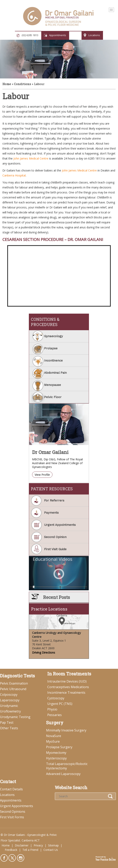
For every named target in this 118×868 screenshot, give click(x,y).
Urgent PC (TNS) (60, 704)
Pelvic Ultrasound (13, 689)
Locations (94, 35)
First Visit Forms (12, 817)
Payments (51, 513)
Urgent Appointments (60, 525)
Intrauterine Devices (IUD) (67, 681)
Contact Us (51, 850)
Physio (52, 709)
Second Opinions (13, 812)
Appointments (58, 35)
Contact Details (11, 789)
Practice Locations (49, 609)
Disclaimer (22, 845)
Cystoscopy (56, 698)
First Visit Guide (55, 549)
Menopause (52, 385)
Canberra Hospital (14, 175)
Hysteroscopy (56, 758)
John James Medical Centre (31, 158)
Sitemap (53, 845)
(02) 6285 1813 (30, 35)
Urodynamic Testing (15, 717)
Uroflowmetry (10, 711)
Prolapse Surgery (59, 747)
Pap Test (7, 722)
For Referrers (54, 500)
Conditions (23, 84)
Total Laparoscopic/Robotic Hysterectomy (67, 766)
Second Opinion (55, 537)
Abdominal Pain (55, 373)
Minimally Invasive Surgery (66, 730)
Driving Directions (44, 652)
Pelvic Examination (14, 683)
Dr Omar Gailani (50, 452)
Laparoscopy (10, 700)
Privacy (38, 845)
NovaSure (54, 736)
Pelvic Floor (53, 397)
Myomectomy (56, 753)
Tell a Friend (30, 850)
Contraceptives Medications (68, 687)
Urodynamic (9, 706)
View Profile (42, 475)
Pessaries (54, 715)
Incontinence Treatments (66, 693)
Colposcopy (9, 695)
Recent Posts (56, 597)
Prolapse (51, 348)
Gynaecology (53, 336)
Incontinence (53, 361)
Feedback (11, 850)
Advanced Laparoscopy (63, 774)
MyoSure (53, 741)
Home (7, 84)
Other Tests (9, 728)
